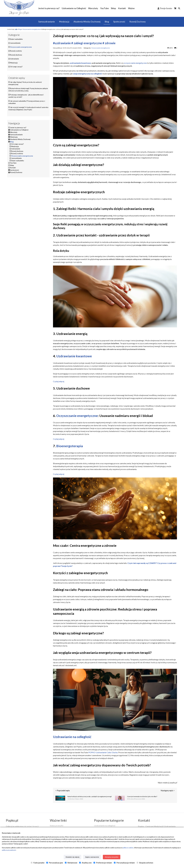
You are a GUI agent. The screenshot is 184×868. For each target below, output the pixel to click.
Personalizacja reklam (124, 863)
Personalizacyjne (55, 863)
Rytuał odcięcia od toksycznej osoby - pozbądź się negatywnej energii (90, 797)
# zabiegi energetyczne (87, 43)
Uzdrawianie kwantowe (74, 356)
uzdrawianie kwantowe (80, 63)
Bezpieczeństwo (145, 863)
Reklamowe (71, 863)
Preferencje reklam (103, 863)
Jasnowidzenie (15, 43)
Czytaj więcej (59, 381)
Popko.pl (12, 820)
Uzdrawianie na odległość (72, 737)
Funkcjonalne (38, 863)
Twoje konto (166, 8)
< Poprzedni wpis (63, 790)
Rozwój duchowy (16, 55)
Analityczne (85, 863)
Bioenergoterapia (70, 446)
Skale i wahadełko (16, 39)
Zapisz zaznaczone (92, 857)
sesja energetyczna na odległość (88, 74)
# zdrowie (109, 43)
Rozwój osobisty (16, 51)
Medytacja (14, 63)
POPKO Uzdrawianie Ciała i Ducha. (103, 752)
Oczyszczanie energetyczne (31, 29)
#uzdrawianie (62, 43)
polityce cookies (128, 848)
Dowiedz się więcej (72, 857)
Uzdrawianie (14, 59)
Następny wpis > (168, 790)
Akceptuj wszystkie (112, 857)
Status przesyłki (57, 826)
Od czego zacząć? (16, 67)
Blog (20, 29)
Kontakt (144, 820)
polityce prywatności (9, 850)
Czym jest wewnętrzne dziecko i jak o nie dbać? (142, 797)
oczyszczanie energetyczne (135, 63)
